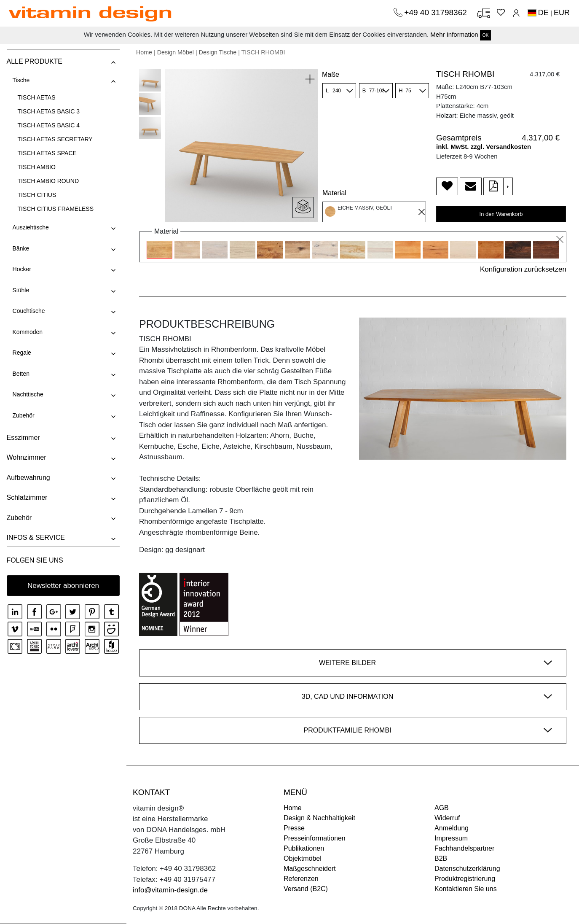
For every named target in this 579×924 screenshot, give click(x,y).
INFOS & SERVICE (35, 537)
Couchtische (28, 311)
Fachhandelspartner (464, 848)
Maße (331, 74)
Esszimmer (23, 438)
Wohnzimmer (26, 457)
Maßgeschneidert (310, 869)
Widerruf (447, 818)
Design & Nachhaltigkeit (319, 818)
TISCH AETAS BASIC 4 (48, 125)
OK (485, 35)
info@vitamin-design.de (170, 890)
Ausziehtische (30, 227)
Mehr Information (454, 34)
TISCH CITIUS (37, 195)
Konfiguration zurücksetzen (523, 269)
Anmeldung (452, 828)
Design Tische (218, 52)
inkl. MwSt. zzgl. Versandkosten (484, 147)
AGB (442, 808)
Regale (21, 353)
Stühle (21, 290)
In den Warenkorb (501, 214)
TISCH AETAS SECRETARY (55, 139)
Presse (294, 828)
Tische (21, 80)
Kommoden (27, 332)
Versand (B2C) (306, 889)
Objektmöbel (303, 858)
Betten (21, 374)
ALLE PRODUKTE (34, 61)
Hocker (21, 269)
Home (144, 52)
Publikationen (304, 848)
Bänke (21, 248)
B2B (441, 858)
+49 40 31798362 (437, 12)
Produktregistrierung (465, 879)
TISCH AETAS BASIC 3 (48, 111)
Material (334, 193)
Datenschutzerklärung (467, 869)
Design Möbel (176, 52)
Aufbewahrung (28, 478)
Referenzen (301, 879)
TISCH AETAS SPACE (47, 153)
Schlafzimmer (27, 497)
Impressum (451, 838)
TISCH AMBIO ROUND (48, 181)
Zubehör (23, 415)
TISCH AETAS (36, 97)
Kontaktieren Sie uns (466, 889)
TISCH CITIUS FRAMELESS (55, 209)
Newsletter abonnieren (63, 586)
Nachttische (28, 394)
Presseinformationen (315, 838)
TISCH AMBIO (36, 167)
